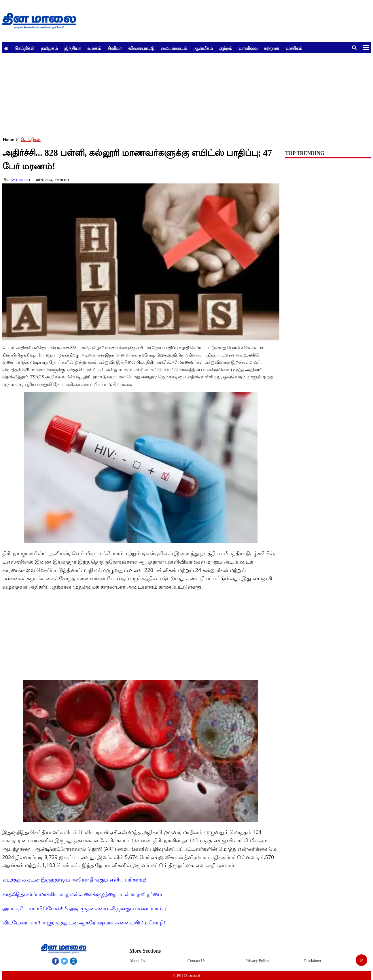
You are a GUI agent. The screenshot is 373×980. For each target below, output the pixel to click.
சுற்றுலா (271, 48)
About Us (137, 961)
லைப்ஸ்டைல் (174, 48)
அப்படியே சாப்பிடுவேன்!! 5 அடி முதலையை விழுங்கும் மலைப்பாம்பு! (85, 908)
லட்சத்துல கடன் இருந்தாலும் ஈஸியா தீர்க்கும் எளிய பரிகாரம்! (74, 879)
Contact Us (197, 961)
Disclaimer (312, 961)
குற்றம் (226, 48)
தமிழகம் (49, 48)
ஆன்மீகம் (203, 48)
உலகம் (94, 48)
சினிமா (115, 48)
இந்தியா (73, 48)
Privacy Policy (257, 961)
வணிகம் (294, 48)
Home (8, 140)
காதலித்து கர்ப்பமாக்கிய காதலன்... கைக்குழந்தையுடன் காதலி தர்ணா (82, 894)
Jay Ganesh (20, 180)
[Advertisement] (175, 93)
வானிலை (248, 48)
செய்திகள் (25, 48)
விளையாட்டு (141, 48)
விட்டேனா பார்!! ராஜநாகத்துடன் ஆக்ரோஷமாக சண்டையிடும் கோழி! (84, 922)
